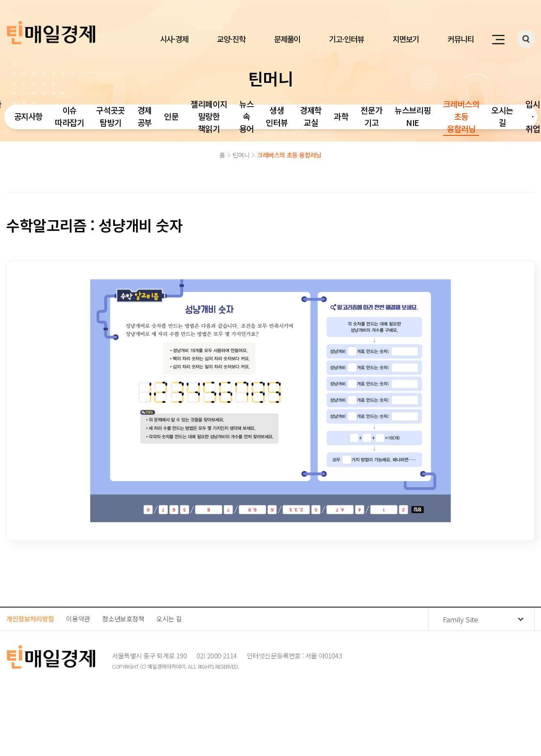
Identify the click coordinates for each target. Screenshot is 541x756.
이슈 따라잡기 (69, 116)
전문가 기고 (371, 116)
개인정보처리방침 (30, 619)
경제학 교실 (311, 116)
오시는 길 (502, 116)
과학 (341, 116)
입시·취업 (533, 116)
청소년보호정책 (123, 619)
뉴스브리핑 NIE (413, 116)
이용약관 (78, 619)
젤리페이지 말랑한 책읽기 (209, 116)
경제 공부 (145, 116)
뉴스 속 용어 (246, 116)
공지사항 (28, 116)
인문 (171, 116)
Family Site (461, 619)
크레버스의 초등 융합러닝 (461, 116)
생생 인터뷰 (277, 116)
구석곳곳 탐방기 (110, 116)
